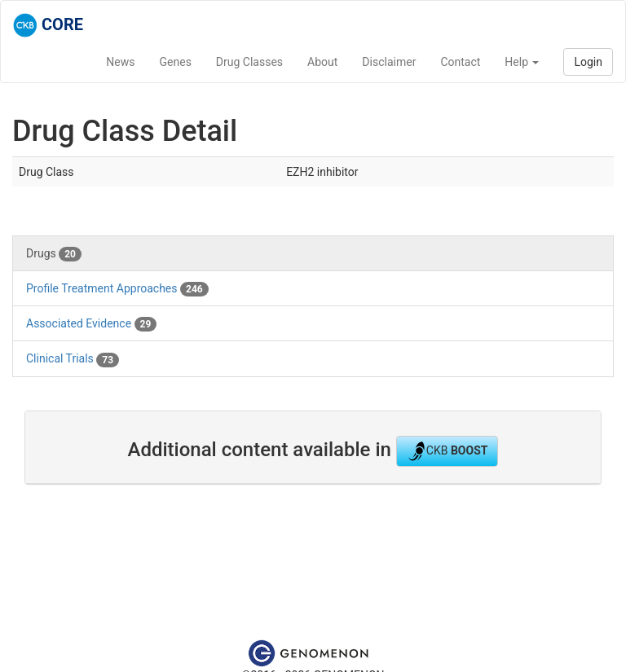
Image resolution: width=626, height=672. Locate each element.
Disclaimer (389, 62)
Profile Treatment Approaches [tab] (117, 289)
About (322, 62)
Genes (176, 62)
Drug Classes (249, 62)
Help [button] (522, 62)
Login (588, 62)
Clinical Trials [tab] (73, 359)
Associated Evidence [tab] (91, 324)
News (120, 62)
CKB (447, 451)
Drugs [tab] (54, 254)
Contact (460, 62)
